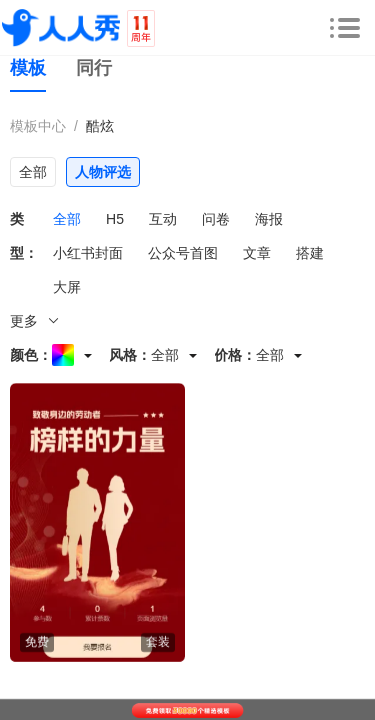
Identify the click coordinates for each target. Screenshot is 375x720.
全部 (33, 172)
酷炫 (100, 126)
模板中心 (38, 126)
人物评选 (103, 172)
